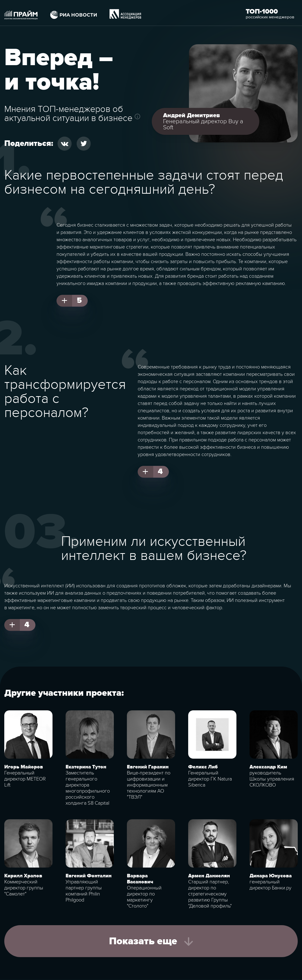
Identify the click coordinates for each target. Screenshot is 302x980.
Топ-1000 (262, 12)
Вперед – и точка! (59, 70)
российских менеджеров (270, 17)
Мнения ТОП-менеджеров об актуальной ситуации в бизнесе (68, 114)
